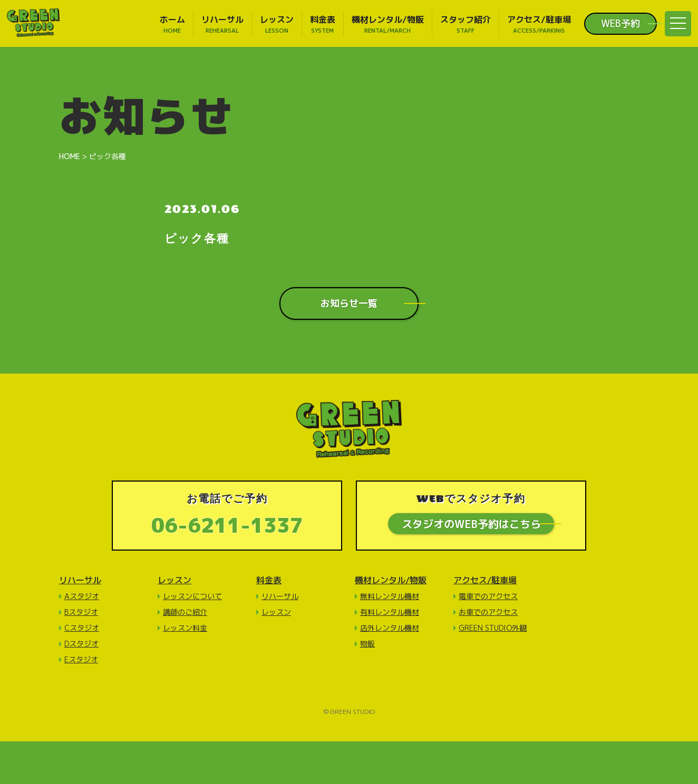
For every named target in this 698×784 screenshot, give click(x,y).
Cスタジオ (82, 628)
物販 (367, 644)
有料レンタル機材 (390, 612)
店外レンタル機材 (390, 628)
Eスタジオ (81, 660)
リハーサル (80, 581)
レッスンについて (192, 597)
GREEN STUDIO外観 (493, 628)
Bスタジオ (81, 612)
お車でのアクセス (488, 612)
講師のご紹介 (185, 612)
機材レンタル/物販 (391, 581)
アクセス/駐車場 (485, 581)
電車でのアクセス (488, 597)
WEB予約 (621, 24)
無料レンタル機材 (390, 597)
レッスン (174, 581)
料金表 (269, 581)
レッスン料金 (185, 628)
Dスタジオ (81, 644)
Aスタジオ (82, 597)
